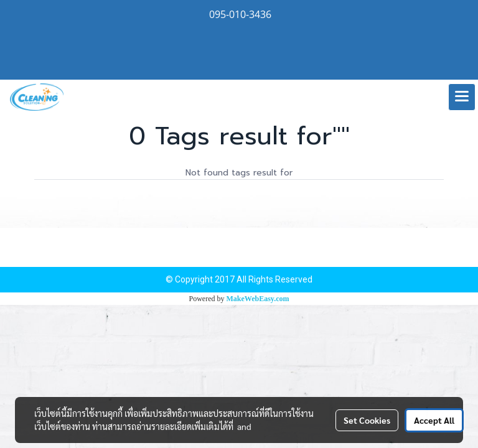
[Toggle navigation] (462, 97)
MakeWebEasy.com (258, 299)
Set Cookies (367, 420)
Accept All (434, 420)
